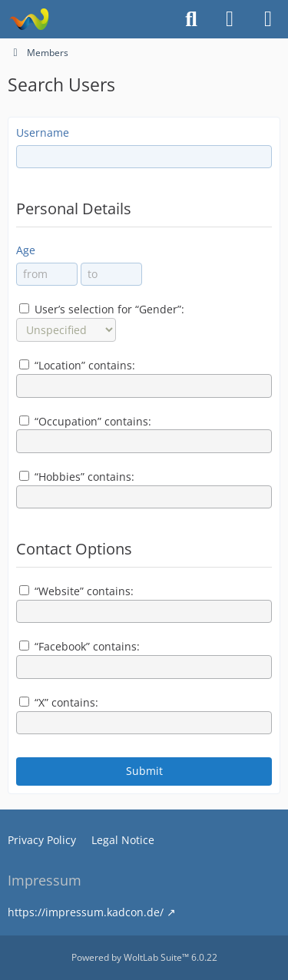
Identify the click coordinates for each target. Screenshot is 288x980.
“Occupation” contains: (85, 421)
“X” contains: (59, 702)
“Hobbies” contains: (77, 477)
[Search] (191, 19)
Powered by (144, 957)
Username (43, 132)
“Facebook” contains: (79, 646)
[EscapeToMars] (29, 19)
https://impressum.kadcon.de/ (86, 912)
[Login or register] (230, 19)
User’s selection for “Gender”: (102, 309)
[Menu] (268, 19)
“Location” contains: (77, 365)
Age (26, 250)
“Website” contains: (76, 591)
